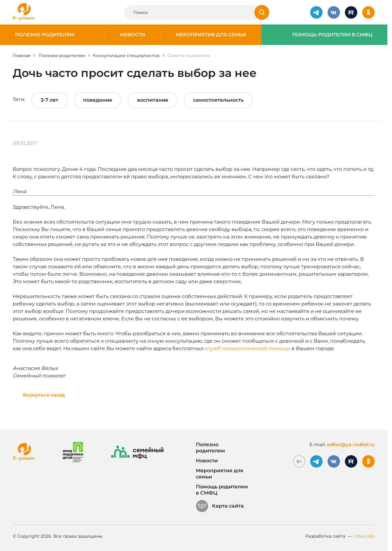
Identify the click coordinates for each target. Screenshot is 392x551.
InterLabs (365, 536)
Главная (22, 56)
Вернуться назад (44, 395)
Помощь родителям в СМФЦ (332, 35)
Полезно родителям (45, 35)
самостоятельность (218, 100)
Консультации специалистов (126, 56)
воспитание (153, 100)
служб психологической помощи (247, 348)
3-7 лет (49, 100)
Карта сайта (220, 506)
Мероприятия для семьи (211, 35)
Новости (132, 35)
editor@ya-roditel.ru (351, 444)
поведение (98, 100)
